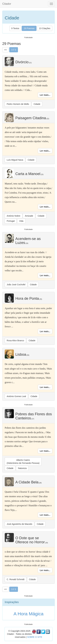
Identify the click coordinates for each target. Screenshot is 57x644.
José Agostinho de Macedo (19, 524)
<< (5, 50)
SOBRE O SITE (35, 637)
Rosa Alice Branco (15, 341)
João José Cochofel (16, 285)
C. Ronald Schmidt (16, 579)
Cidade (37, 104)
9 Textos (15, 28)
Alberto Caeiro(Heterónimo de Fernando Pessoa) (23, 462)
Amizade (29, 216)
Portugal (11, 221)
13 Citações (45, 28)
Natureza (22, 468)
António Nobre (14, 216)
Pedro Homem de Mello (18, 104)
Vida (21, 221)
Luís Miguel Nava (15, 160)
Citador (7, 4)
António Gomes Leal (16, 396)
